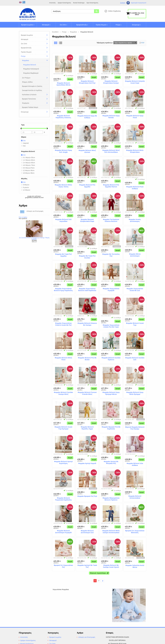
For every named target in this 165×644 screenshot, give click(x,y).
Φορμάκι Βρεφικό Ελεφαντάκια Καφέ (87, 220)
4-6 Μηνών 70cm (28, 166)
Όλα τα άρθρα (23, 219)
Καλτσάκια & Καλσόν (29, 95)
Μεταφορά (46, 25)
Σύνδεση (123, 3)
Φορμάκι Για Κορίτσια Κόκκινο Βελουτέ (111, 220)
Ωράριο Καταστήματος (64, 3)
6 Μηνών (25, 186)
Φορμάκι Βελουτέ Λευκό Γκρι (135, 324)
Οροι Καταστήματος (92, 3)
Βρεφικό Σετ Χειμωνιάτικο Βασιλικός (135, 531)
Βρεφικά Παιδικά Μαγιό (30, 107)
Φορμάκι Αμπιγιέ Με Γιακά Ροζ (87, 566)
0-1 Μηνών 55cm (28, 158)
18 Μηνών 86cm (28, 174)
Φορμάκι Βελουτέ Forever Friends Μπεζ (87, 393)
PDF (143, 43)
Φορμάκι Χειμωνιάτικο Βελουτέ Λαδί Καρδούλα (87, 289)
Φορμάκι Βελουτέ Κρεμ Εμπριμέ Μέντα (111, 393)
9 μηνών (25, 189)
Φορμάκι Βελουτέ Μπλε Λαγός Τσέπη (63, 185)
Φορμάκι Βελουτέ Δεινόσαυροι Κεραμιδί (63, 531)
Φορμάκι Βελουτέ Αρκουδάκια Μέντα (63, 81)
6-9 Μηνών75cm (28, 169)
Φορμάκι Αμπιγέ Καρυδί (87, 461)
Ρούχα (119, 25)
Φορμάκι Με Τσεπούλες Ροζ (111, 255)
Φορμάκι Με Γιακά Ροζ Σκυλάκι (87, 254)
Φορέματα (26, 103)
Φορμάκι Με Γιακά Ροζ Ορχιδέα (63, 255)
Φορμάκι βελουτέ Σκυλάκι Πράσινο (111, 358)
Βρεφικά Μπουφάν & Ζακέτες (32, 86)
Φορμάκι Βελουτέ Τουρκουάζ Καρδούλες (63, 496)
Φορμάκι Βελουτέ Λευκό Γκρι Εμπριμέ (63, 427)
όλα (23, 141)
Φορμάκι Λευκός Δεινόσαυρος (135, 220)
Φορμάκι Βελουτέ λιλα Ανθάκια (135, 462)
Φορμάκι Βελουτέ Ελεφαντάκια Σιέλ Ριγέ (87, 81)
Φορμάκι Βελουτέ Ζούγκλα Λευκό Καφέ (135, 81)
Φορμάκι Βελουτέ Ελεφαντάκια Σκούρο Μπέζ (111, 82)
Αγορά (70, 77)
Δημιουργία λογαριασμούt (139, 3)
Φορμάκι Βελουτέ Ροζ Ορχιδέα (87, 185)
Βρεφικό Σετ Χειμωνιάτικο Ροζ (63, 566)
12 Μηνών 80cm (28, 171)
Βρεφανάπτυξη (82, 25)
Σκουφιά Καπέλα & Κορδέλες (32, 90)
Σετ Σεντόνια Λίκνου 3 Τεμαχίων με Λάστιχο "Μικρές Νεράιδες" (34, 240)
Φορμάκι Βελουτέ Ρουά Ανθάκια (135, 187)
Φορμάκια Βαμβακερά (31, 73)
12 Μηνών (26, 192)
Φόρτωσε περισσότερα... (99, 572)
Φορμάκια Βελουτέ (30, 65)
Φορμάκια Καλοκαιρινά (31, 69)
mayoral (25, 143)
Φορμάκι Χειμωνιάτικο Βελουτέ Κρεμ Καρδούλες (63, 289)
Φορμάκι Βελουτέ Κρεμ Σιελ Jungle (63, 151)
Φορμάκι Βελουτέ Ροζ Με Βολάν (87, 358)
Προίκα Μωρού (102, 25)
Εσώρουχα (136, 25)
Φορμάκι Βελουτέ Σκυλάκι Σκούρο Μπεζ (63, 393)
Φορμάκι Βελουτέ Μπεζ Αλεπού (87, 151)
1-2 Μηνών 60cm (28, 161)
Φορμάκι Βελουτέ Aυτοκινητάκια (135, 496)
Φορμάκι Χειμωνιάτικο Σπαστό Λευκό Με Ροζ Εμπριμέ (63, 324)
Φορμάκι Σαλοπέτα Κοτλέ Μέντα (135, 566)
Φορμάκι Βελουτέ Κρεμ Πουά (135, 116)
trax (24, 146)
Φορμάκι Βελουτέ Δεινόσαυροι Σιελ (87, 531)
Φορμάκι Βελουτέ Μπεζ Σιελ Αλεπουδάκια (111, 151)
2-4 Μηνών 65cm (28, 163)
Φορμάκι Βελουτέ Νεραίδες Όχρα (87, 427)
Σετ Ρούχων (26, 78)
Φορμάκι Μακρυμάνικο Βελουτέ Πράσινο (111, 496)
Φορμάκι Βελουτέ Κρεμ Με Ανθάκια (87, 116)
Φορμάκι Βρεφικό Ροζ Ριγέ (87, 496)
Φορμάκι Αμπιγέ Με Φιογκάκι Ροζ (111, 462)
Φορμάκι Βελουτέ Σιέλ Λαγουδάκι (63, 220)
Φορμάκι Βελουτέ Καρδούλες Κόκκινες (63, 116)
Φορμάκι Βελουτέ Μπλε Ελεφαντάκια (135, 151)
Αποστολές (52, 3)
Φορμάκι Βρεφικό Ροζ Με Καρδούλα (111, 427)
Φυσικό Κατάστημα (79, 3)
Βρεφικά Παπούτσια (29, 99)
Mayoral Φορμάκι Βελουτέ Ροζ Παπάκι (135, 427)
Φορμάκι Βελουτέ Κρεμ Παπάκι (111, 116)
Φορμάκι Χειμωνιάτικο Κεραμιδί (111, 289)
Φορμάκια (26, 60)
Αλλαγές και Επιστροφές (87, 637)
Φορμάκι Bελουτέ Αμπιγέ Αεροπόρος (63, 462)
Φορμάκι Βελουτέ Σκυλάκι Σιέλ (135, 358)
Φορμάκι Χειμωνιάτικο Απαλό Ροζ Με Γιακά (111, 324)
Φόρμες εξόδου (27, 82)
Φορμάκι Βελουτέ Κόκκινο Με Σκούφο (87, 324)
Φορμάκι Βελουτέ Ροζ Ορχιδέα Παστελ (111, 185)
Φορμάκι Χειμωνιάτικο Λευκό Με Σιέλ (135, 289)
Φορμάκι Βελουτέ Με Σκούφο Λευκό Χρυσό (111, 566)
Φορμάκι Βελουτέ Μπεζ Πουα (63, 358)
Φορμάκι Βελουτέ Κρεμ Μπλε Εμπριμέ (135, 393)
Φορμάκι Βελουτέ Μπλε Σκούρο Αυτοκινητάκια (111, 531)
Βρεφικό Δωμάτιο (28, 25)
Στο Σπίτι (63, 25)
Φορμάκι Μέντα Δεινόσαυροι (135, 254)
